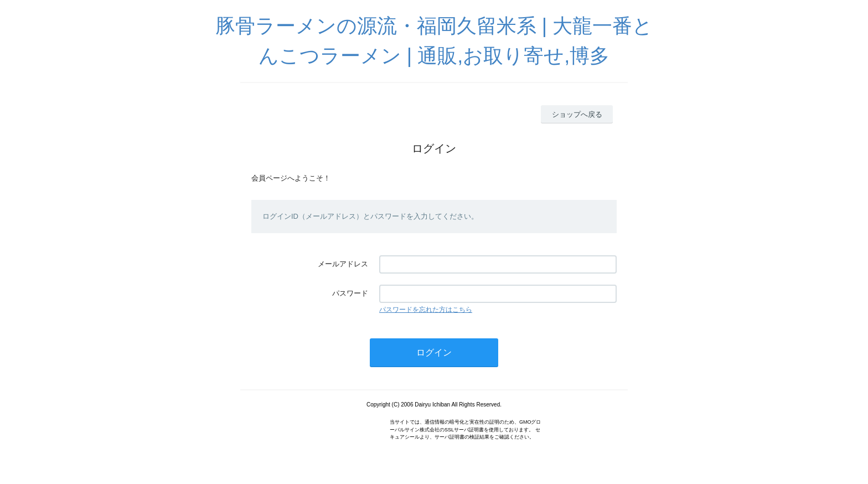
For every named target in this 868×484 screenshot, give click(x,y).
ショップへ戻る (577, 114)
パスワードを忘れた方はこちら (426, 310)
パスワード (350, 293)
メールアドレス (343, 264)
